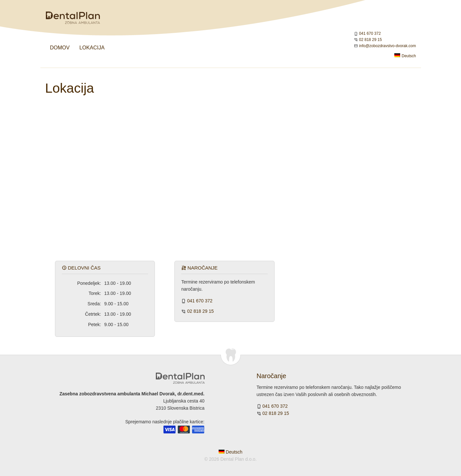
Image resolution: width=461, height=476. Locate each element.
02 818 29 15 (371, 40)
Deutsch (405, 56)
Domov (60, 48)
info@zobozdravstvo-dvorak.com (388, 46)
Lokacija (92, 48)
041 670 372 (370, 33)
